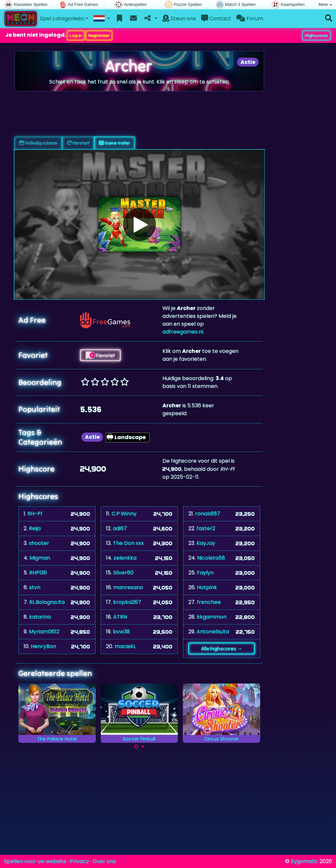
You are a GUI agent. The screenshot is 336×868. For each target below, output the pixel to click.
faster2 (206, 528)
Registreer (99, 35)
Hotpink (207, 587)
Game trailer (115, 143)
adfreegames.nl (183, 332)
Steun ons (179, 19)
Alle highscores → (222, 648)
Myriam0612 (44, 632)
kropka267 (127, 602)
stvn (35, 587)
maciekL (125, 646)
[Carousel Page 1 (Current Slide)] (136, 746)
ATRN (120, 617)
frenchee (209, 602)
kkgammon (212, 617)
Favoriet (100, 355)
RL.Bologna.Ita (47, 602)
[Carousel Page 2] (143, 746)
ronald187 (208, 514)
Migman (40, 558)
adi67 (120, 528)
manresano (128, 587)
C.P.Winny (124, 514)
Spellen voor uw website (35, 861)
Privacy (79, 861)
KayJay (206, 543)
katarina (40, 617)
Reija (35, 528)
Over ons (104, 861)
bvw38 (121, 632)
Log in (76, 35)
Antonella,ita (213, 632)
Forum (250, 19)
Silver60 (123, 573)
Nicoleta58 (211, 558)
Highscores (316, 35)
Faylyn (205, 573)
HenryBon (43, 646)
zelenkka (125, 558)
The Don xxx (128, 543)
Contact (216, 19)
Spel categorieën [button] (62, 19)
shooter (39, 543)
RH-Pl (35, 514)
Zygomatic (304, 861)
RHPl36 (38, 573)
